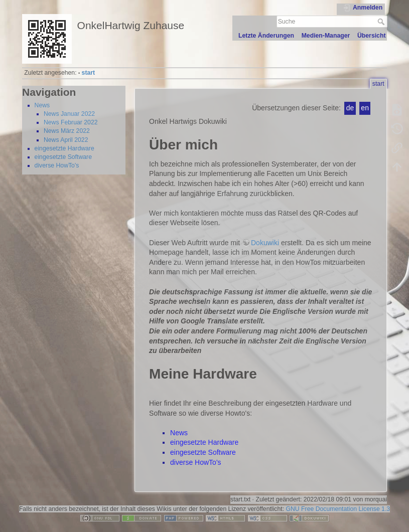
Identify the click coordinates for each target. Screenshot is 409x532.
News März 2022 (67, 131)
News (42, 105)
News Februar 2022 (71, 122)
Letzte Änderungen (266, 36)
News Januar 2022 (69, 114)
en (365, 108)
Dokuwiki (265, 243)
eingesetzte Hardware (64, 148)
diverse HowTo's (57, 165)
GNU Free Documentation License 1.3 (338, 509)
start (89, 73)
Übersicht (372, 36)
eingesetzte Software (63, 157)
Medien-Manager (326, 36)
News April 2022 (66, 140)
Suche (382, 22)
